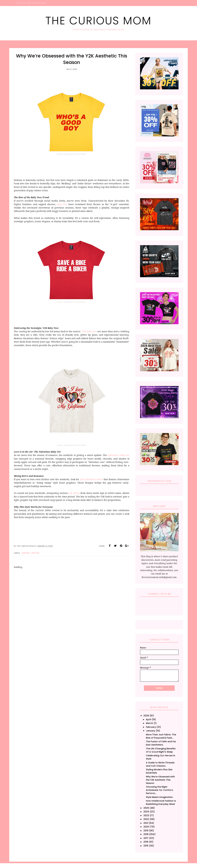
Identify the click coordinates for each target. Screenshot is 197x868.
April (148, 719)
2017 (146, 838)
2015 (146, 846)
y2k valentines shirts (91, 479)
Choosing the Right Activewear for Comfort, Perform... (160, 790)
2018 (146, 834)
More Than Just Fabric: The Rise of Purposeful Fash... (161, 736)
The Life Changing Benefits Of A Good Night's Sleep (161, 750)
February (151, 727)
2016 (146, 842)
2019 (146, 831)
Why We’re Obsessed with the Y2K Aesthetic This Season (160, 780)
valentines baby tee (119, 455)
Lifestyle (35, 553)
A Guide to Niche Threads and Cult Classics (160, 764)
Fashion (26, 553)
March (149, 723)
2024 (146, 812)
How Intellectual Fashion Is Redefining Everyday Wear (161, 802)
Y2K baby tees (90, 331)
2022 (146, 819)
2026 (146, 716)
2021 (146, 823)
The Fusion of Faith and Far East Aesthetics (161, 743)
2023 (146, 815)
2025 (146, 808)
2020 (146, 827)
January (151, 731)
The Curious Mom (98, 21)
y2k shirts (74, 493)
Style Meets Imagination (159, 797)
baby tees (62, 204)
